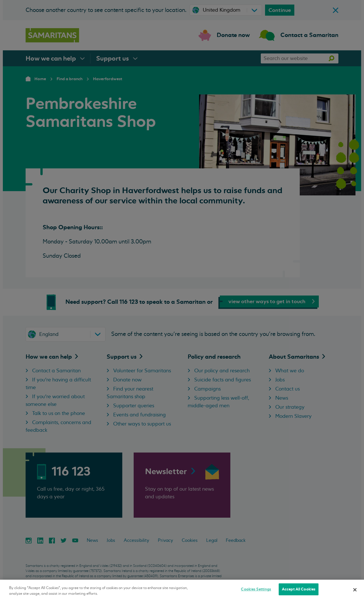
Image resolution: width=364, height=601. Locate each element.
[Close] (355, 590)
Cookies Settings (256, 589)
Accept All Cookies (299, 589)
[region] (182, 590)
